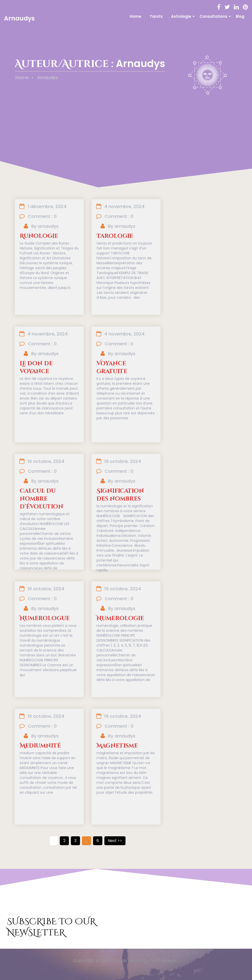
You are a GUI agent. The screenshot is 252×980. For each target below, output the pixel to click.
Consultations (213, 16)
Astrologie (181, 16)
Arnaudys (19, 18)
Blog (240, 16)
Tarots (156, 16)
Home (135, 16)
